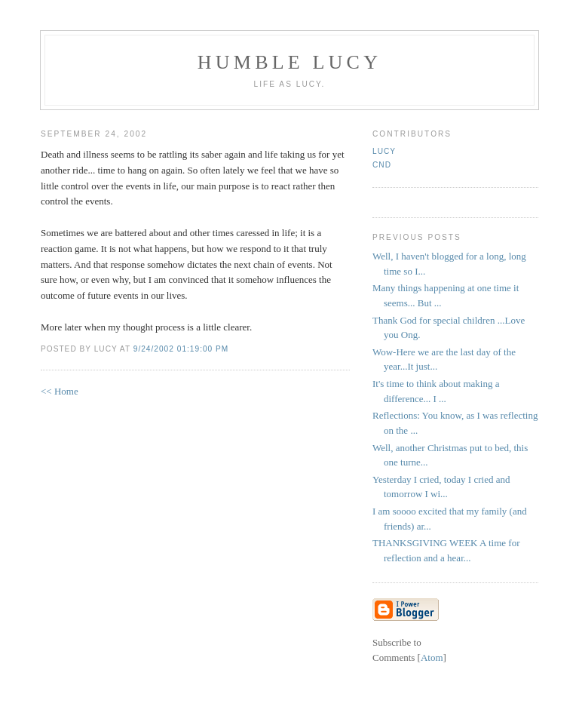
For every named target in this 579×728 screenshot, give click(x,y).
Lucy (384, 151)
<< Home (60, 391)
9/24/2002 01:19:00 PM (181, 349)
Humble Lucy (289, 62)
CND (382, 165)
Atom (432, 657)
